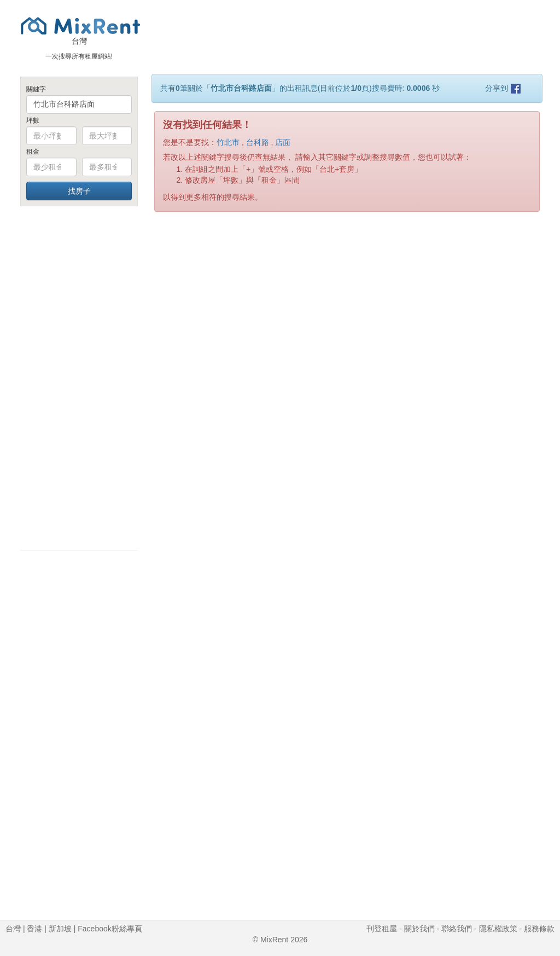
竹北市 (228, 142)
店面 (283, 142)
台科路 (258, 142)
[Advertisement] (79, 378)
